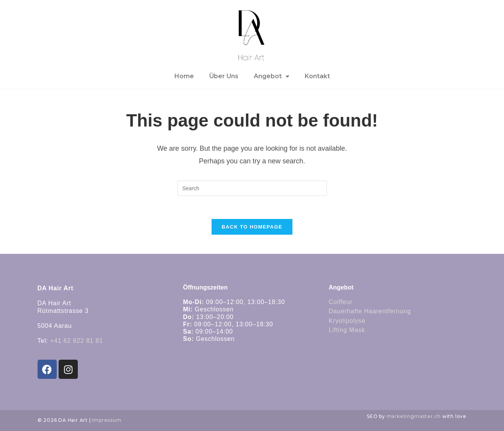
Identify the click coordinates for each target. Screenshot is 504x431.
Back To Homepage (252, 227)
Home (184, 76)
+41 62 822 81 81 (77, 341)
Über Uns (224, 76)
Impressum (107, 420)
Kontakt (317, 76)
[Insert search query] (252, 188)
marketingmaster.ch (414, 416)
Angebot (272, 76)
